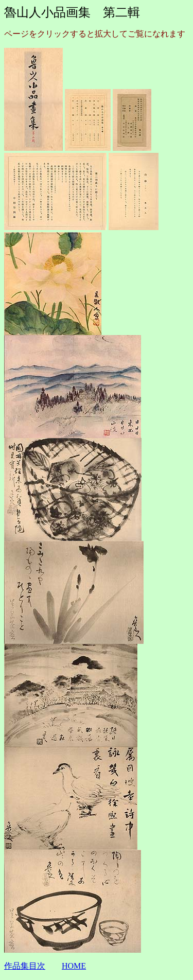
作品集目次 (25, 966)
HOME (74, 966)
